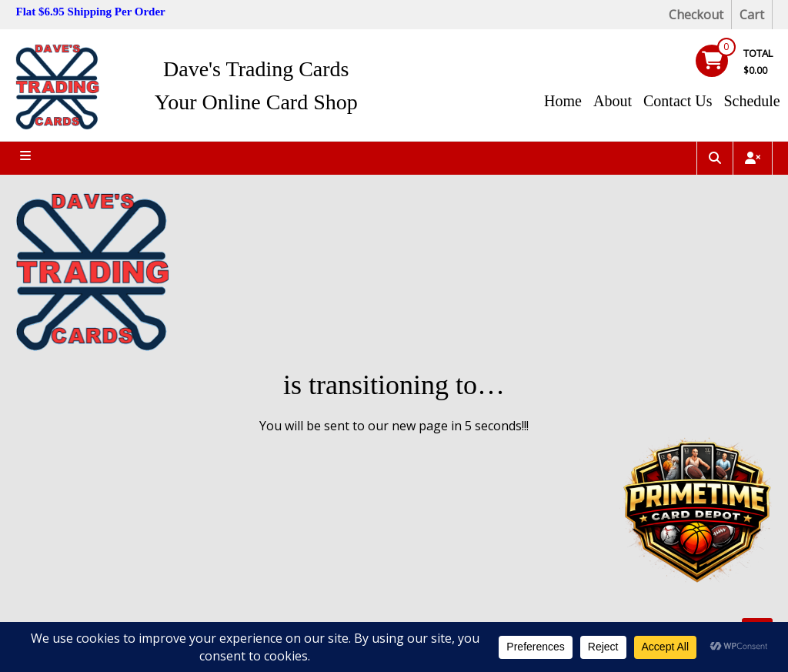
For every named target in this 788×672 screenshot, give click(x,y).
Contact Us (678, 101)
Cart (752, 15)
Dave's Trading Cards (256, 69)
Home (563, 101)
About (613, 101)
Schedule (751, 101)
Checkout (696, 15)
